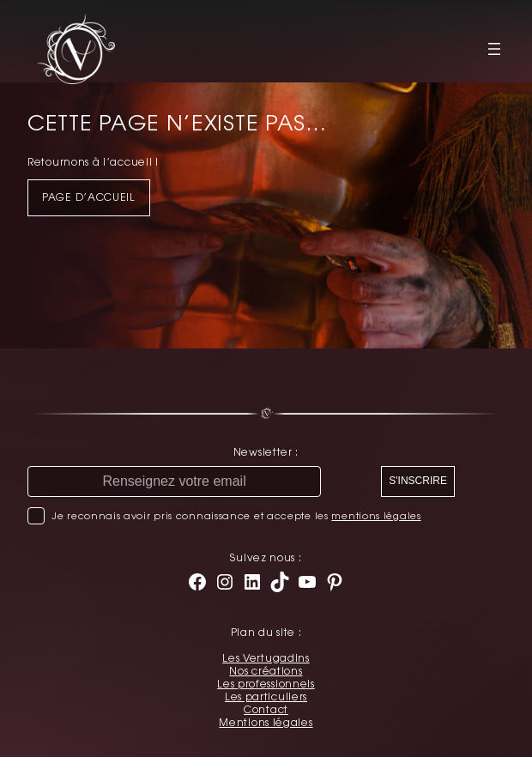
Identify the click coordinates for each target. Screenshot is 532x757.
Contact (266, 710)
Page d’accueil (89, 197)
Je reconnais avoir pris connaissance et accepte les (236, 516)
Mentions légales (266, 723)
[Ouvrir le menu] (494, 49)
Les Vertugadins (266, 658)
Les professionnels (266, 684)
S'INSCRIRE (418, 481)
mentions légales (376, 515)
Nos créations (266, 671)
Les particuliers (266, 697)
